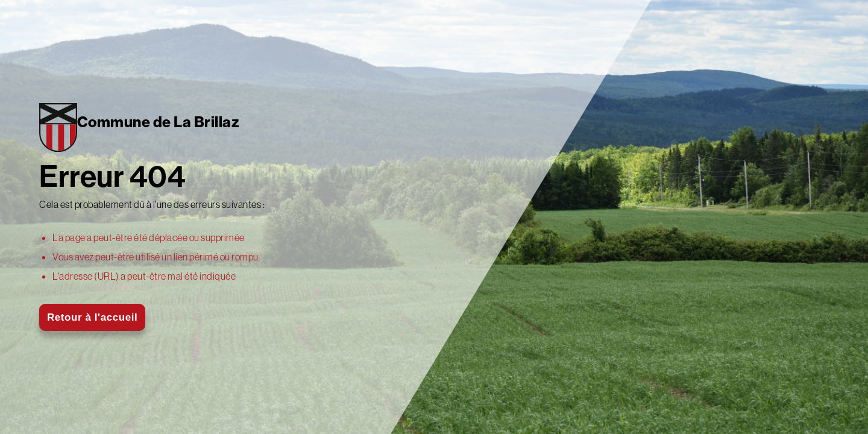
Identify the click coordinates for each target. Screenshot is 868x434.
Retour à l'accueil (92, 317)
